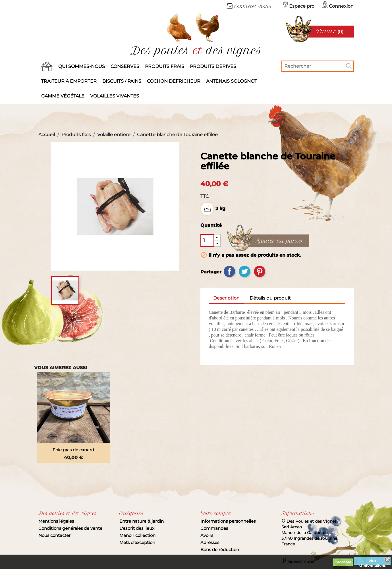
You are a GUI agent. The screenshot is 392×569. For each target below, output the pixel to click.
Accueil (47, 67)
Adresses (210, 542)
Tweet (244, 271)
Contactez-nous (249, 7)
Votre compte (216, 513)
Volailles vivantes (115, 96)
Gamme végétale (63, 96)
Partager (229, 271)
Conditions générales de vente (70, 528)
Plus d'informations (372, 562)
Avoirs (207, 535)
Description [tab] (226, 298)
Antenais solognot (232, 81)
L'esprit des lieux (137, 528)
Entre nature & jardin (142, 521)
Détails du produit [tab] (270, 298)
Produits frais (165, 66)
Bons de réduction (220, 550)
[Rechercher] (318, 66)
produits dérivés (213, 66)
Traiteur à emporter (69, 81)
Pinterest (260, 271)
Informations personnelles (228, 521)
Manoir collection (137, 535)
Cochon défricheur (174, 81)
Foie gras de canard (73, 450)
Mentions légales (56, 521)
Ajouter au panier (279, 241)
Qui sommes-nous (82, 66)
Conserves (125, 66)
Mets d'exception (137, 542)
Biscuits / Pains (122, 81)
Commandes (214, 528)
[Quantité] (207, 240)
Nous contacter (54, 535)
